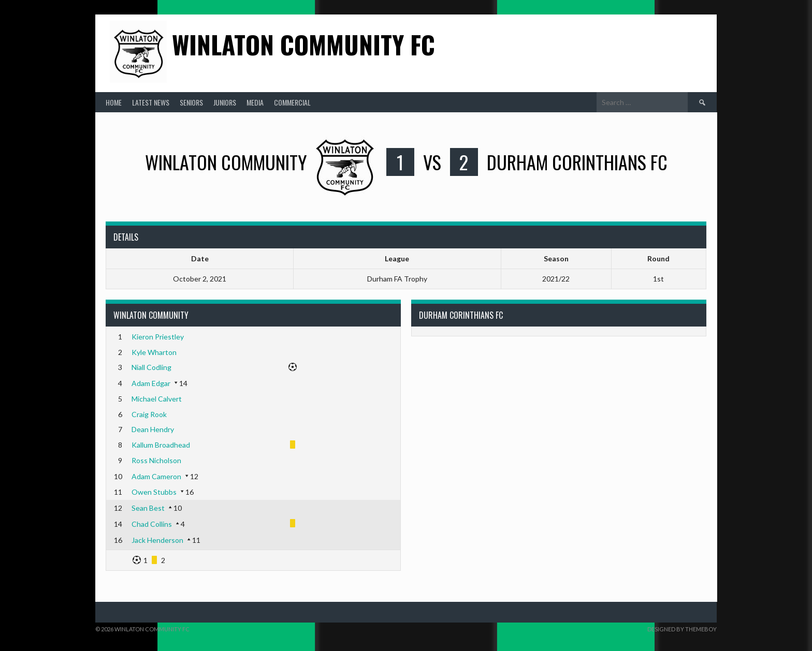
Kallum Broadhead (161, 445)
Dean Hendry (153, 429)
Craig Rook (149, 414)
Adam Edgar (151, 383)
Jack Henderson (157, 540)
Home (114, 102)
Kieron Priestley (158, 337)
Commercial (292, 102)
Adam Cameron (156, 476)
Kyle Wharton (154, 352)
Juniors (225, 102)
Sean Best (148, 508)
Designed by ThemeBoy (682, 629)
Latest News (151, 102)
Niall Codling (151, 367)
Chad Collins (152, 524)
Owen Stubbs (154, 492)
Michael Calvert (157, 399)
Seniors (191, 102)
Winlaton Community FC (303, 44)
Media (255, 102)
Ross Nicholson (156, 460)
